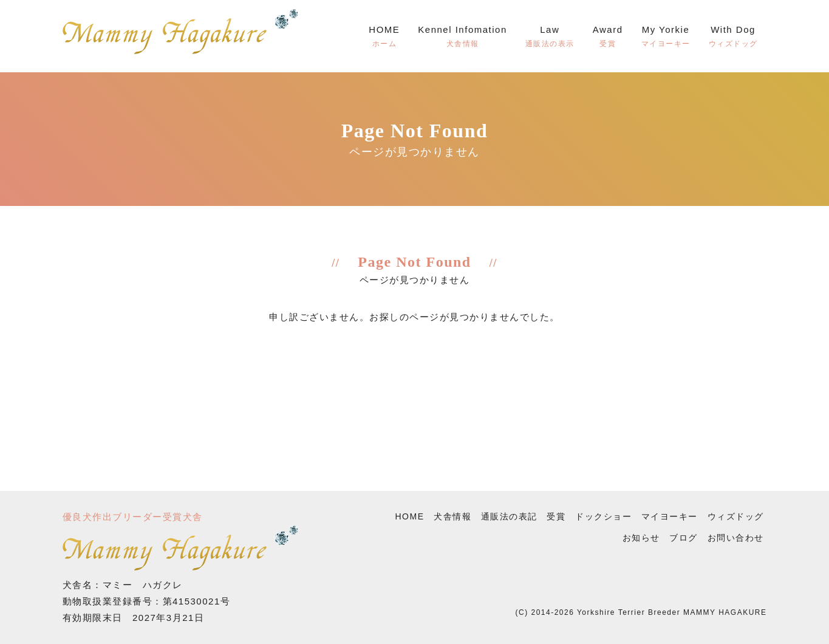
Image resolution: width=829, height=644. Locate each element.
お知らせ (641, 538)
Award (608, 38)
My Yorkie (666, 38)
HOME (384, 38)
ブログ (684, 538)
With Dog (733, 38)
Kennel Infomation (462, 38)
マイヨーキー (670, 516)
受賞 (556, 516)
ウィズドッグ (736, 516)
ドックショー (603, 516)
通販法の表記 (509, 516)
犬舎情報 (452, 516)
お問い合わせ (736, 538)
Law (550, 38)
